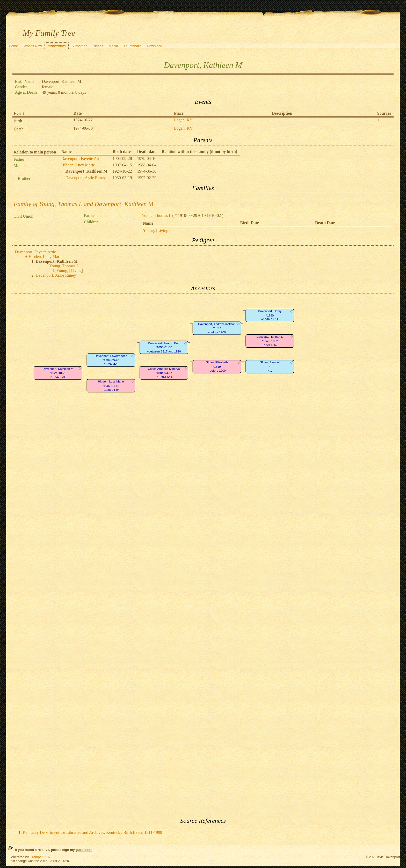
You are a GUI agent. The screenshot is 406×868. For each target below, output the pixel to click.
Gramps (36, 857)
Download (154, 46)
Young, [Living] (156, 230)
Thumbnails (132, 46)
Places (98, 46)
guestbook (84, 850)
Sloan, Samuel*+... (270, 367)
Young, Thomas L (156, 215)
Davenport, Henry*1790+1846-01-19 (270, 315)
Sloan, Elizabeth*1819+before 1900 (217, 367)
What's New (33, 46)
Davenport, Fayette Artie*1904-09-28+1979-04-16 (111, 360)
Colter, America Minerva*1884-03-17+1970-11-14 (164, 373)
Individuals (57, 46)
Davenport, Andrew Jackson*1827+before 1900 (217, 328)
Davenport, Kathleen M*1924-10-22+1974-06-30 (58, 373)
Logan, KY (183, 120)
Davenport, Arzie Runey (86, 178)
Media (113, 46)
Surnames (79, 46)
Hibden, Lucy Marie (78, 165)
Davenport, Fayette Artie (82, 159)
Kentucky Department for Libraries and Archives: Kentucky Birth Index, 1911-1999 (93, 832)
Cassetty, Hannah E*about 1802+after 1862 (270, 341)
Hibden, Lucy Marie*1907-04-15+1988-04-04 (111, 386)
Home (13, 46)
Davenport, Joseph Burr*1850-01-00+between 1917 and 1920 (164, 347)
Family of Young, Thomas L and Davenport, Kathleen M (84, 204)
